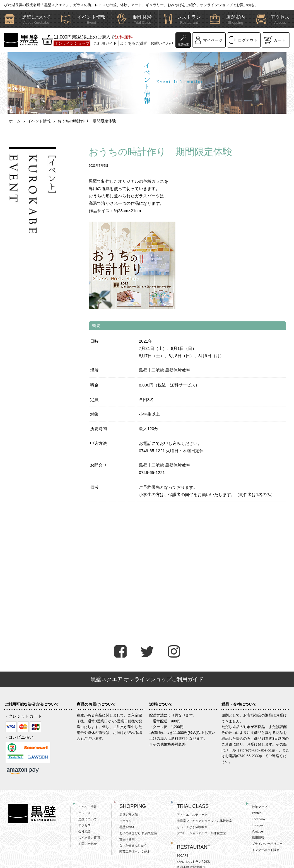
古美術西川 (127, 839)
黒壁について (88, 819)
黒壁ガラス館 (129, 815)
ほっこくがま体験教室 (192, 827)
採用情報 (258, 838)
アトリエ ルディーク (192, 815)
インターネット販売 (266, 850)
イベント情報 (39, 121)
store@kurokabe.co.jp (257, 750)
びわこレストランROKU (194, 862)
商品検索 (183, 45)
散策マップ (260, 807)
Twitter (256, 813)
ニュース (85, 813)
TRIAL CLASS (193, 806)
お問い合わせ (162, 43)
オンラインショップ (72, 43)
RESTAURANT (194, 847)
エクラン (126, 821)
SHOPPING (133, 806)
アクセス (85, 825)
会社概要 (85, 831)
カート (279, 40)
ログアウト (248, 40)
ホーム (15, 121)
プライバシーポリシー (267, 844)
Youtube (257, 831)
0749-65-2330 (249, 756)
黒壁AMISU (127, 827)
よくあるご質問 (134, 43)
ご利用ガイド (105, 43)
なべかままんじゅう (133, 845)
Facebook (259, 819)
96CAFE (183, 855)
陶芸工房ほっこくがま (135, 852)
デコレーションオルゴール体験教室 (201, 833)
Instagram (259, 825)
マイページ (213, 40)
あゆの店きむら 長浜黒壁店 (138, 833)
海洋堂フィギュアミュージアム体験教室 (204, 821)
